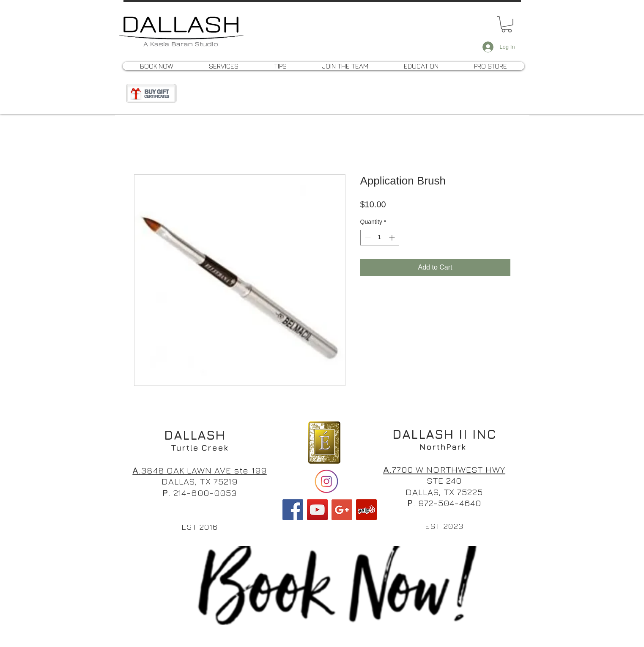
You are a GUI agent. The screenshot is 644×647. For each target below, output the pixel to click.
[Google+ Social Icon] (342, 510)
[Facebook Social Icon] (293, 510)
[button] (507, 24)
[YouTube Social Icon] (317, 510)
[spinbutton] (380, 238)
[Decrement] (367, 238)
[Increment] (393, 238)
